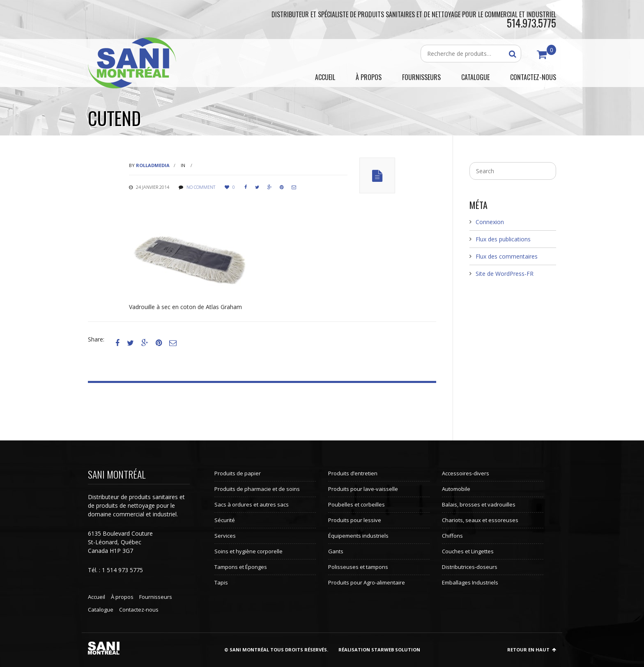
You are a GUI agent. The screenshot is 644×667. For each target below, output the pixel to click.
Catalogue (101, 610)
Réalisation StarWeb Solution (379, 650)
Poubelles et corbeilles (356, 504)
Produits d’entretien (353, 473)
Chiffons (452, 536)
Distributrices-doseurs (470, 567)
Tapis (221, 582)
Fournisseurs (156, 597)
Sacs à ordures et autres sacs (252, 504)
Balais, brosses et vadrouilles (479, 504)
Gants (336, 551)
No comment (201, 187)
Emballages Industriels (470, 582)
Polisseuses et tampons (358, 567)
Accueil (97, 597)
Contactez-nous (139, 610)
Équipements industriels (358, 536)
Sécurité (225, 520)
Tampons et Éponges (241, 567)
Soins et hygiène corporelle (248, 551)
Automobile (456, 489)
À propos (122, 597)
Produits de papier (238, 473)
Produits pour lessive (355, 520)
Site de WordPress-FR (505, 274)
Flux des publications (503, 239)
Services (225, 536)
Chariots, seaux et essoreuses (480, 520)
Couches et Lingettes (468, 551)
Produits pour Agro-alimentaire (367, 582)
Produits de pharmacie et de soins (257, 489)
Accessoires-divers (466, 473)
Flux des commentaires (507, 256)
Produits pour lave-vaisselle (363, 489)
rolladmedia (153, 165)
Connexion (490, 222)
